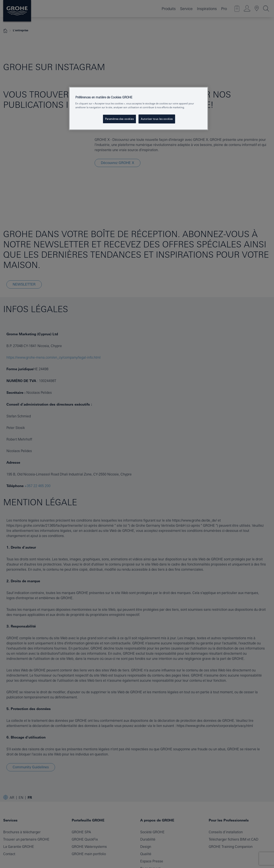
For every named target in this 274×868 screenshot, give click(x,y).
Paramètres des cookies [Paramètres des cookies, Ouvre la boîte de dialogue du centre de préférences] (119, 119)
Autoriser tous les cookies (157, 119)
